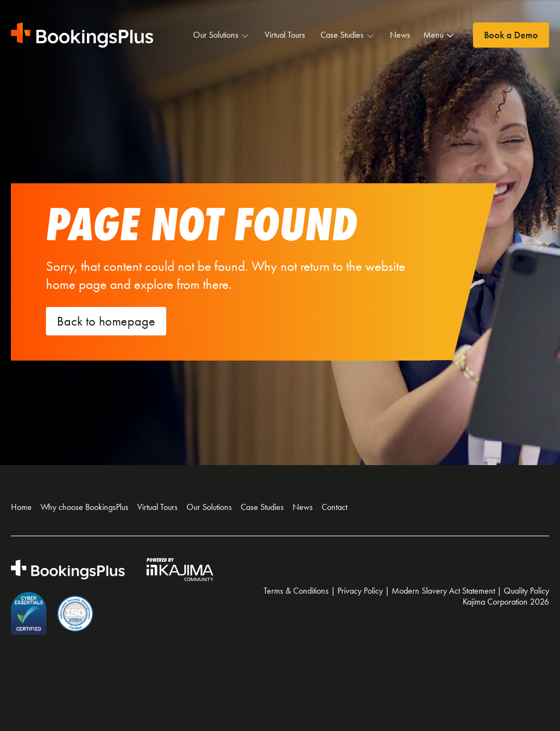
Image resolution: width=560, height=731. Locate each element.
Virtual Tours (285, 35)
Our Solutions (221, 35)
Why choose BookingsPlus (84, 507)
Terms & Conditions (296, 591)
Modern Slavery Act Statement (443, 591)
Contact (334, 507)
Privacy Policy (360, 591)
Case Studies (348, 35)
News (400, 35)
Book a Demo (511, 35)
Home (21, 507)
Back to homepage (106, 321)
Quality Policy (526, 591)
